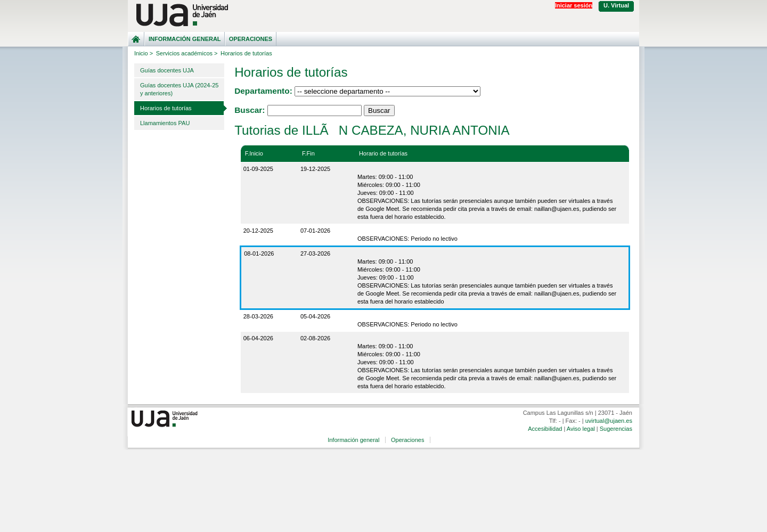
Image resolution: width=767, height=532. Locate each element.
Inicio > (144, 53)
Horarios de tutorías (166, 108)
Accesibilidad (545, 429)
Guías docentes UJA (167, 70)
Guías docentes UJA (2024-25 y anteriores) (179, 89)
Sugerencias (616, 429)
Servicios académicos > (187, 53)
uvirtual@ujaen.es (609, 421)
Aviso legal (581, 429)
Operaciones (251, 39)
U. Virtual (616, 5)
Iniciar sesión (574, 5)
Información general (185, 39)
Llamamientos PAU (165, 123)
